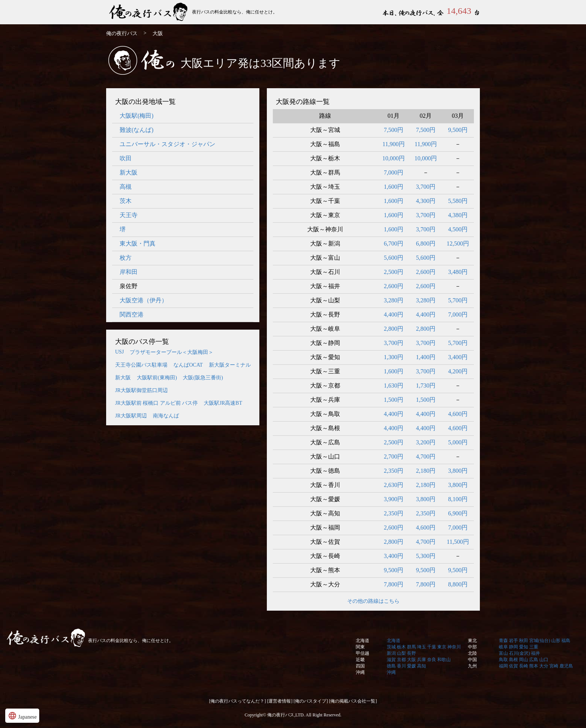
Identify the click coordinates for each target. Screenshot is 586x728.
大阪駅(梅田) (137, 116)
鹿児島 (566, 666)
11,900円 (393, 144)
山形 (556, 641)
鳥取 (503, 660)
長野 (411, 653)
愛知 (524, 647)
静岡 (513, 647)
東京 (442, 647)
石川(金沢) (519, 653)
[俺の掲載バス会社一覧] (353, 701)
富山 (503, 653)
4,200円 (458, 371)
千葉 (432, 647)
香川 (401, 666)
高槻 (126, 187)
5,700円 (458, 300)
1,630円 (394, 385)
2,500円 (394, 272)
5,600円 (394, 258)
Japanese (22, 716)
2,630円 (394, 485)
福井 (536, 653)
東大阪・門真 (138, 243)
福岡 (503, 666)
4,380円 (458, 215)
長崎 (524, 666)
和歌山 (444, 660)
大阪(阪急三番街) (203, 378)
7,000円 (394, 172)
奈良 (432, 660)
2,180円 (426, 471)
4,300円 (426, 201)
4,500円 (458, 229)
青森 (503, 641)
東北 (472, 641)
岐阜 (503, 647)
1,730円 (426, 385)
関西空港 (132, 314)
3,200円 (426, 442)
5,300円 (426, 556)
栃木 (401, 647)
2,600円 (426, 272)
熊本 (534, 666)
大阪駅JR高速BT (223, 403)
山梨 (401, 653)
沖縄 (360, 672)
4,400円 (394, 314)
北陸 (472, 653)
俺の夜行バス (149, 12)
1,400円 (426, 357)
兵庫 (422, 660)
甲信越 (363, 653)
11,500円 (458, 542)
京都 (401, 660)
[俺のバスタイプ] (311, 701)
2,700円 (394, 456)
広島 (534, 660)
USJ (119, 352)
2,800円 (394, 329)
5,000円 (458, 442)
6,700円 (394, 243)
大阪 (411, 660)
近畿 (360, 660)
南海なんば (166, 416)
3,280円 (394, 300)
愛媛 (411, 666)
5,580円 (458, 201)
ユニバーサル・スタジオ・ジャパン (167, 144)
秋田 (524, 641)
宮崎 (554, 666)
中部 (472, 647)
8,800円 (458, 584)
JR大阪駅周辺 (131, 416)
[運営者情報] (280, 701)
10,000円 (394, 158)
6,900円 (458, 513)
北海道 (363, 641)
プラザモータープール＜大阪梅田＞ (172, 352)
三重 (534, 647)
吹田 (126, 158)
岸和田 (129, 272)
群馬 (411, 647)
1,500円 (394, 400)
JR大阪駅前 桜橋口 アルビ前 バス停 (156, 403)
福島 (566, 641)
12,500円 (458, 243)
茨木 (126, 201)
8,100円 (458, 499)
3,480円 (458, 272)
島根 (513, 660)
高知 (422, 666)
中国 (472, 660)
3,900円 (394, 499)
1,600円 (394, 187)
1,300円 (394, 357)
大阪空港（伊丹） (144, 300)
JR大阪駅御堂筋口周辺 (141, 390)
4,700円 (426, 456)
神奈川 (454, 647)
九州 (472, 666)
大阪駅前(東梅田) (157, 378)
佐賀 (513, 666)
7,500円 (394, 130)
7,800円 (394, 584)
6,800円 (426, 243)
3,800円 (458, 471)
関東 (360, 647)
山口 (544, 660)
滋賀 (391, 660)
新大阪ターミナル (230, 365)
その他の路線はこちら (373, 601)
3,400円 (458, 357)
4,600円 (458, 414)
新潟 (391, 653)
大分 (544, 666)
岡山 (524, 660)
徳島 (391, 666)
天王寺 (129, 215)
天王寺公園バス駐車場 (141, 365)
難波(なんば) (137, 130)
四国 (360, 666)
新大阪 (129, 172)
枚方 (126, 258)
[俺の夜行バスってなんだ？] (238, 701)
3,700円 (426, 187)
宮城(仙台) (540, 641)
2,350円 (394, 471)
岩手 (513, 641)
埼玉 (422, 647)
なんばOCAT (188, 365)
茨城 (391, 647)
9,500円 (458, 130)
